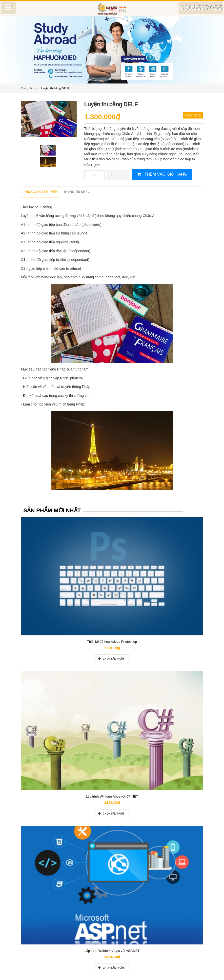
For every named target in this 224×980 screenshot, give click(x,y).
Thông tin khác (77, 192)
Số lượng (92, 165)
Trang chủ (27, 88)
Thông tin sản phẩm (41, 192)
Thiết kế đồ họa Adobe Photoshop (112, 642)
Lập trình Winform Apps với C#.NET (112, 796)
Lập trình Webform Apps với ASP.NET (112, 951)
